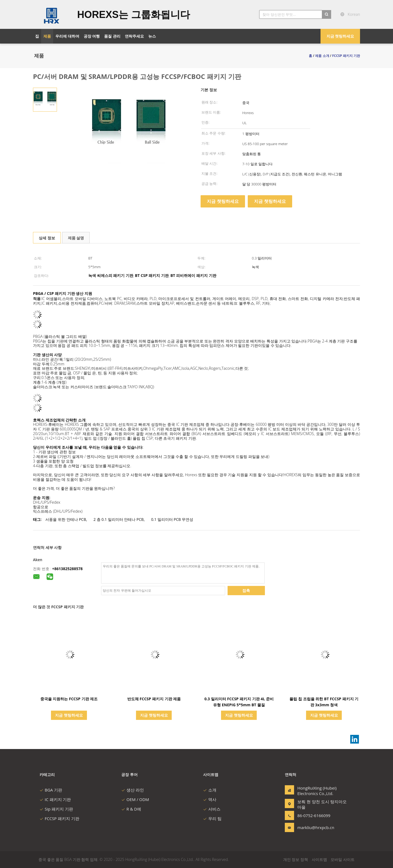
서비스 (212, 809)
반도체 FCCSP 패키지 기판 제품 (154, 699)
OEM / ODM (135, 799)
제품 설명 (76, 238)
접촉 (246, 590)
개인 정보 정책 (296, 859)
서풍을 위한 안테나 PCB (66, 519)
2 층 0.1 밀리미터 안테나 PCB (119, 519)
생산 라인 (133, 790)
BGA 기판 (51, 790)
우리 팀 (212, 818)
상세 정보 (47, 238)
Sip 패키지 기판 (56, 809)
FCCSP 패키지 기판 (59, 818)
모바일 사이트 (343, 859)
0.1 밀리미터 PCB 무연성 (172, 519)
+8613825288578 (67, 569)
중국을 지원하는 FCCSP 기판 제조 (69, 699)
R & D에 (131, 809)
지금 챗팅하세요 (340, 36)
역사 (210, 799)
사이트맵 (319, 859)
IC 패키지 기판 (55, 799)
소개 (210, 790)
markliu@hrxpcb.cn (315, 827)
